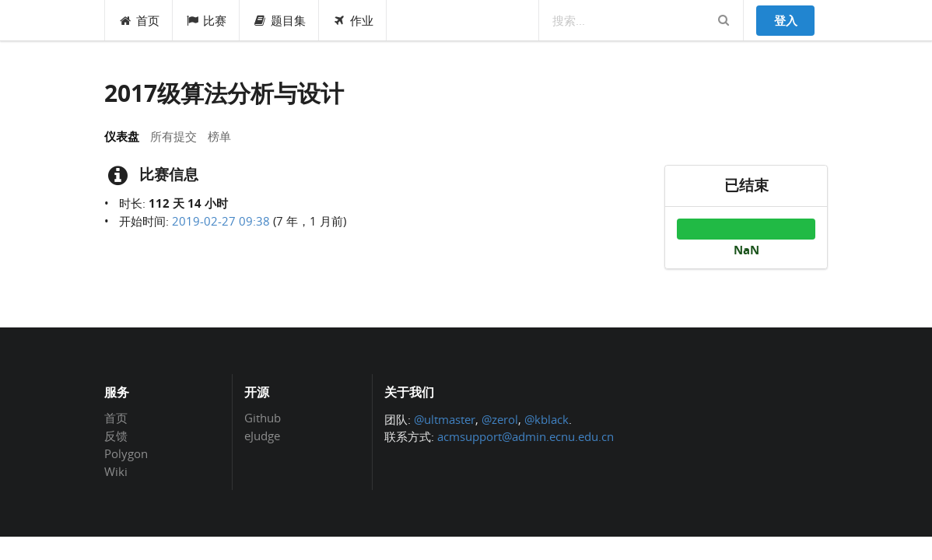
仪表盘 (122, 136)
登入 (786, 20)
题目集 (279, 20)
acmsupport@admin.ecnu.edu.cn (526, 436)
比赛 (207, 20)
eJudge (262, 435)
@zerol (500, 419)
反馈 (116, 436)
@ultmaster (445, 419)
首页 (139, 20)
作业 (353, 20)
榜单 (219, 136)
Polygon (126, 453)
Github (263, 418)
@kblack (547, 419)
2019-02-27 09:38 (221, 221)
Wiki (116, 471)
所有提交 (173, 136)
